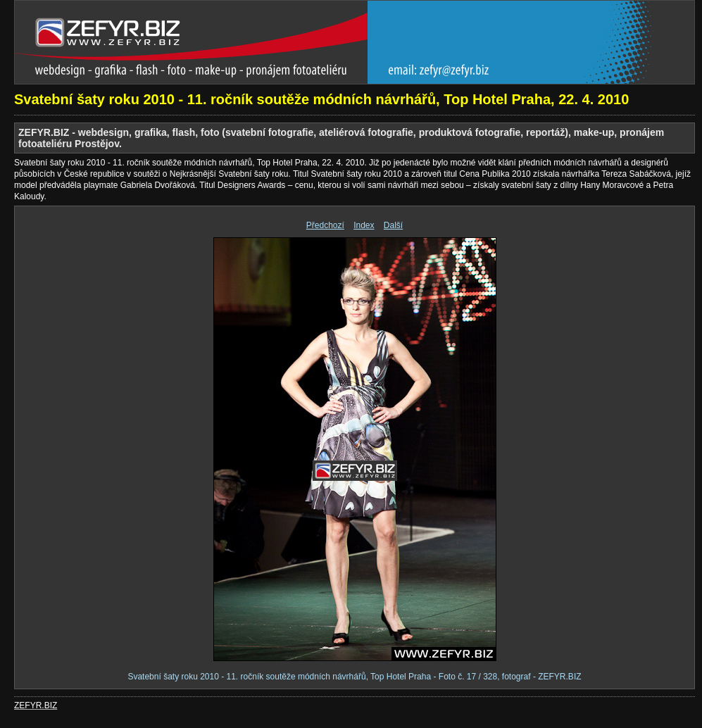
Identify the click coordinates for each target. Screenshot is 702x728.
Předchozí (325, 225)
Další (393, 225)
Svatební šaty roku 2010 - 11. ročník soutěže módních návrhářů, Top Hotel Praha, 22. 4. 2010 (321, 99)
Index (364, 225)
